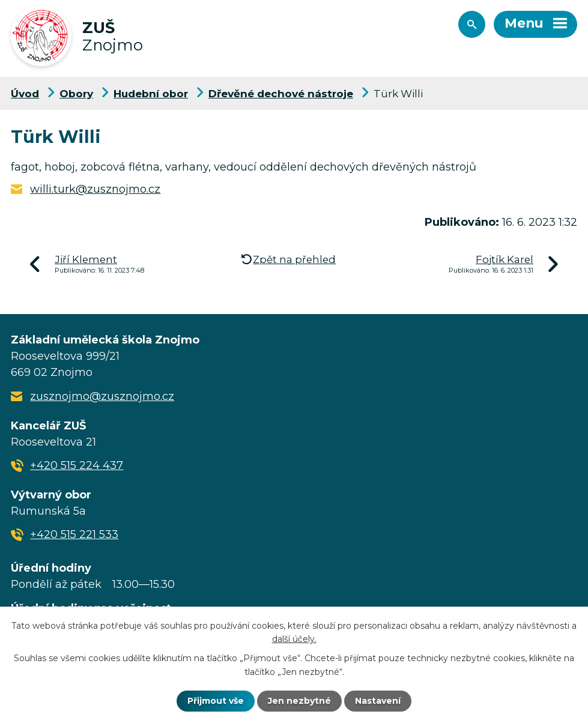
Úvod (25, 93)
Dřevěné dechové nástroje (281, 93)
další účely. (294, 639)
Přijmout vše (216, 701)
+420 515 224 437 (77, 465)
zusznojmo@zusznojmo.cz (102, 396)
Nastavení (378, 701)
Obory (76, 93)
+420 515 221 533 (74, 534)
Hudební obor (151, 93)
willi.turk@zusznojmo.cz (95, 189)
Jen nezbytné (299, 701)
